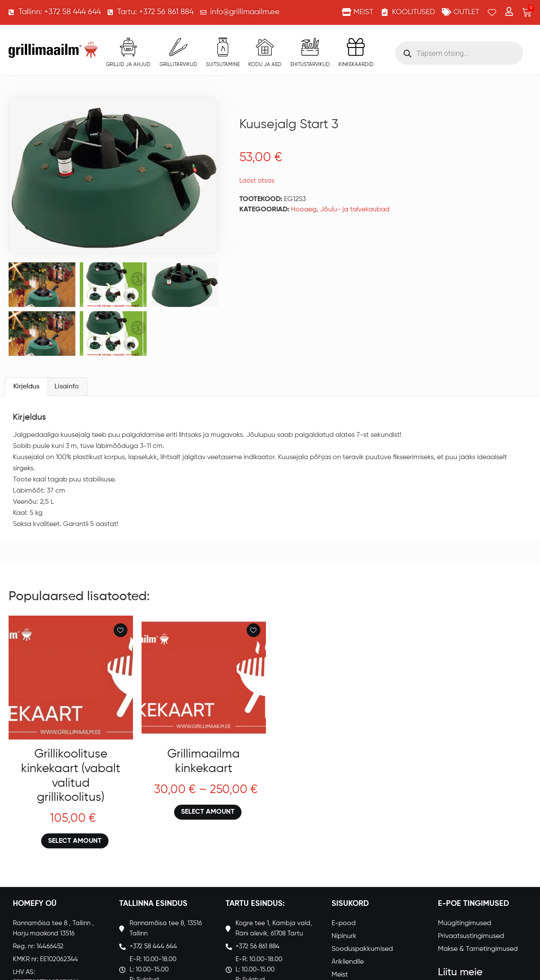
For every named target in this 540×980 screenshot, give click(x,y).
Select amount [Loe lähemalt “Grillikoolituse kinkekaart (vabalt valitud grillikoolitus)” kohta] (75, 841)
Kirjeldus (26, 387)
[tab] (26, 387)
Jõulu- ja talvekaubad (355, 210)
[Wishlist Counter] (492, 12)
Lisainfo (67, 387)
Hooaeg (304, 210)
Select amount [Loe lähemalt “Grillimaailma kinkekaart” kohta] (208, 812)
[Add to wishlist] (121, 630)
